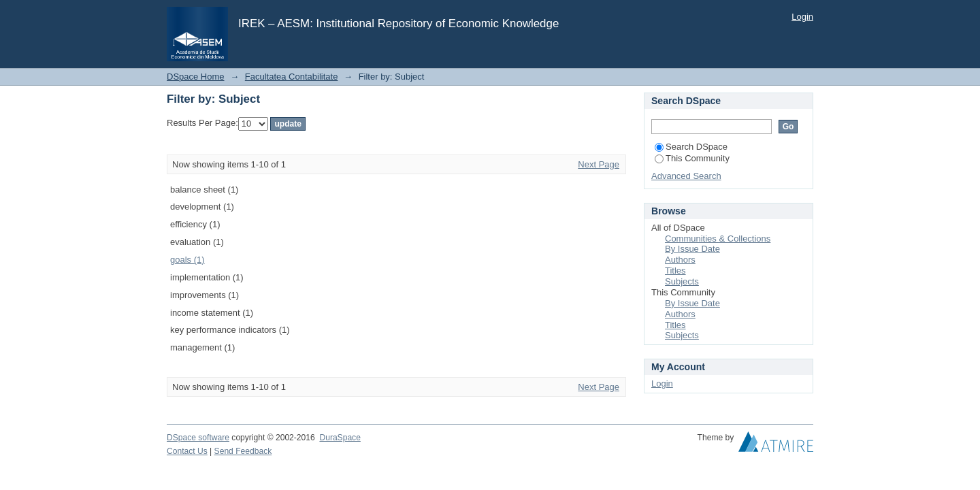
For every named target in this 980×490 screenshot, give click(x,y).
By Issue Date (692, 249)
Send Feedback (243, 451)
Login (802, 17)
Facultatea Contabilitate (292, 77)
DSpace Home (196, 77)
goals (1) (187, 260)
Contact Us (187, 451)
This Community (692, 158)
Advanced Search (686, 176)
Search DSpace (691, 147)
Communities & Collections (718, 239)
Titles (675, 271)
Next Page (599, 164)
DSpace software (198, 438)
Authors (680, 260)
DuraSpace (340, 438)
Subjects (682, 281)
